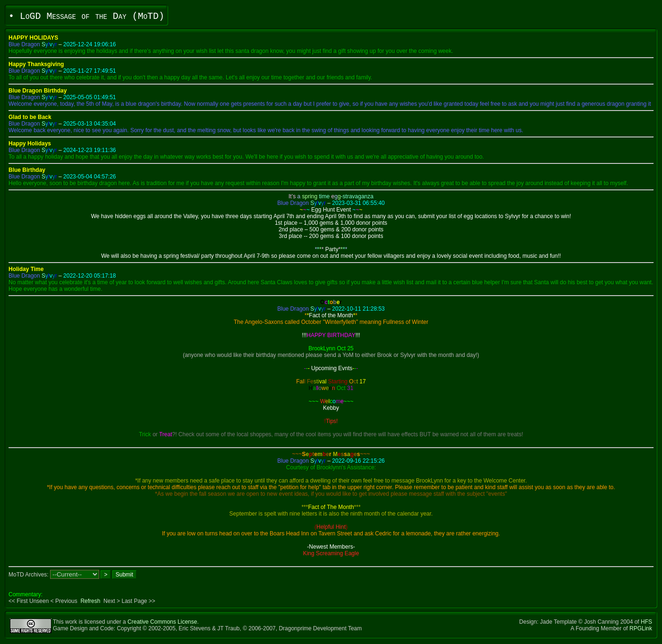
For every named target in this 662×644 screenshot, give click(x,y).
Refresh (90, 601)
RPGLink (641, 628)
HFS (646, 622)
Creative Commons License (162, 622)
